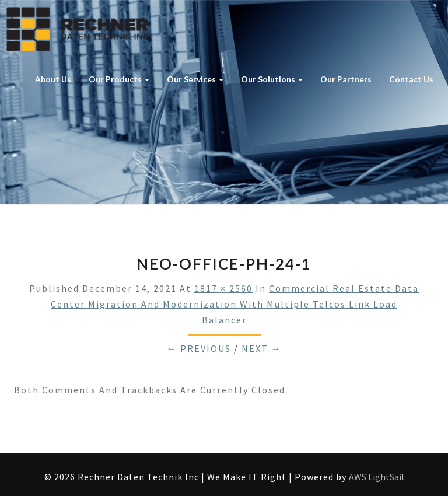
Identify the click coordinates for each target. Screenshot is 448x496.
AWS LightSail (377, 477)
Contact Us (411, 79)
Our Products (119, 79)
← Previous (199, 348)
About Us (53, 79)
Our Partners (346, 79)
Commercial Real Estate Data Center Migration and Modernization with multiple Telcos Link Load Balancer (235, 304)
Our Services (195, 79)
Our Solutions (272, 79)
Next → (262, 348)
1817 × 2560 (223, 288)
